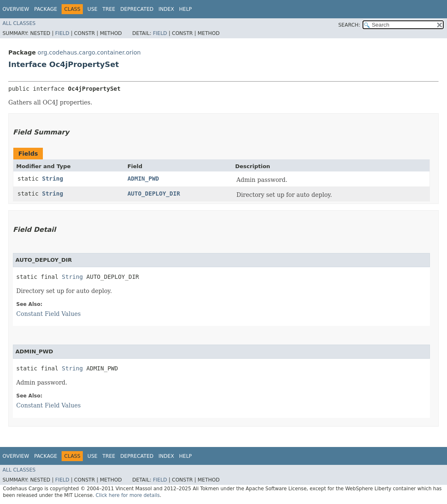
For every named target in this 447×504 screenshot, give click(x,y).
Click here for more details (128, 495)
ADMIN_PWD (143, 179)
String (53, 179)
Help (185, 9)
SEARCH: (349, 25)
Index (166, 9)
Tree (109, 9)
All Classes (19, 23)
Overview (16, 9)
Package (46, 9)
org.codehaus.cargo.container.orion (89, 52)
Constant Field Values (48, 314)
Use (92, 9)
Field (62, 33)
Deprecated (137, 9)
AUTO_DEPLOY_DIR (154, 194)
